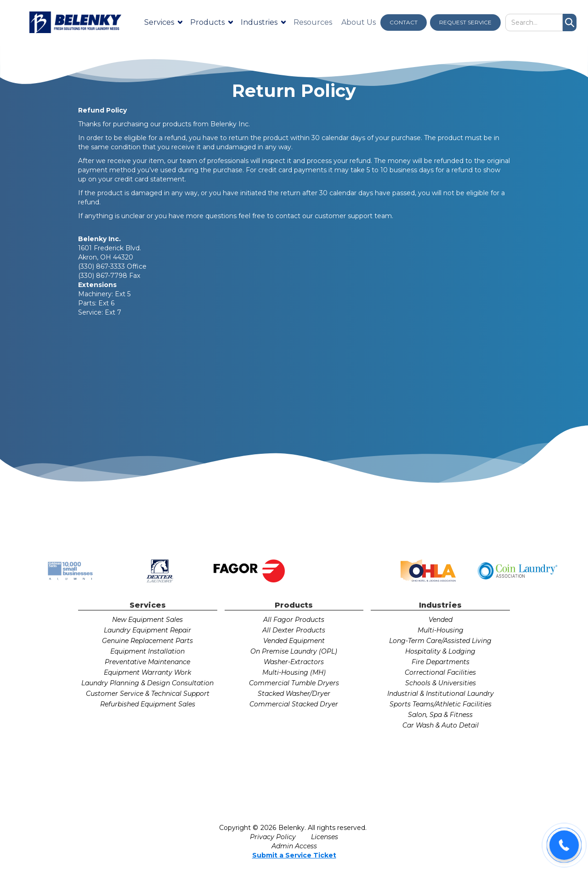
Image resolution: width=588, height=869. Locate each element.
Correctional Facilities (440, 672)
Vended (441, 620)
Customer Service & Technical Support (148, 694)
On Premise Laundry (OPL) (294, 651)
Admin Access (294, 846)
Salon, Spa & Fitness (440, 715)
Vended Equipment (294, 641)
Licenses (325, 837)
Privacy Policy (273, 837)
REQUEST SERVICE (465, 22)
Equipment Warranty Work (147, 672)
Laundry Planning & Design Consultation (147, 683)
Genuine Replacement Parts (147, 641)
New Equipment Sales (147, 620)
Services (159, 22)
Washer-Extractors (294, 662)
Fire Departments (441, 662)
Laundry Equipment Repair (147, 630)
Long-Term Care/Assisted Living (440, 641)
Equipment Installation (147, 651)
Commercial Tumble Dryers (294, 683)
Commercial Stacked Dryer (294, 704)
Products (207, 22)
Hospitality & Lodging (440, 651)
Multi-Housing (441, 630)
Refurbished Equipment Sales (148, 704)
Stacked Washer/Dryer (294, 694)
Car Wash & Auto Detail (441, 725)
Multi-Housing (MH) (294, 672)
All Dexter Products (294, 630)
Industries (259, 22)
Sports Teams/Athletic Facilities (441, 704)
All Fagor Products (294, 620)
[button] (564, 845)
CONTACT (404, 22)
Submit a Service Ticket (294, 855)
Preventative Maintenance (147, 662)
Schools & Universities (441, 683)
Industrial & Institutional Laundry (441, 694)
